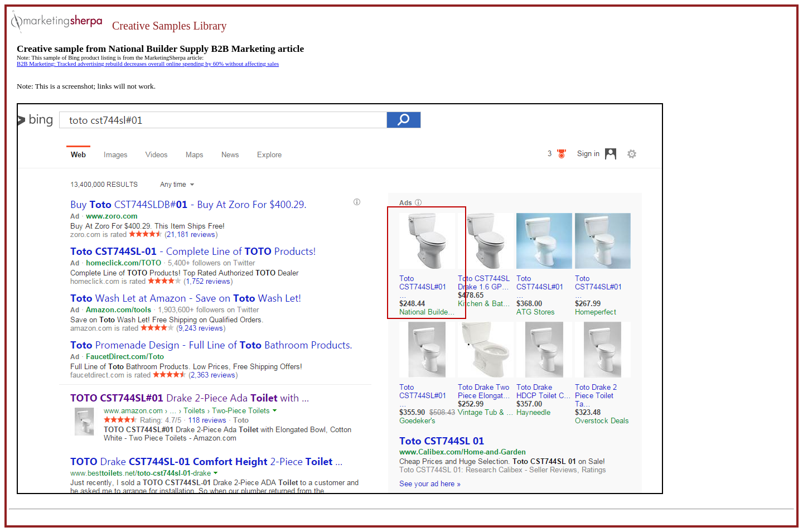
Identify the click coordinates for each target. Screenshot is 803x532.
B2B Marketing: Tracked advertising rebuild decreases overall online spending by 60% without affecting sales (148, 64)
